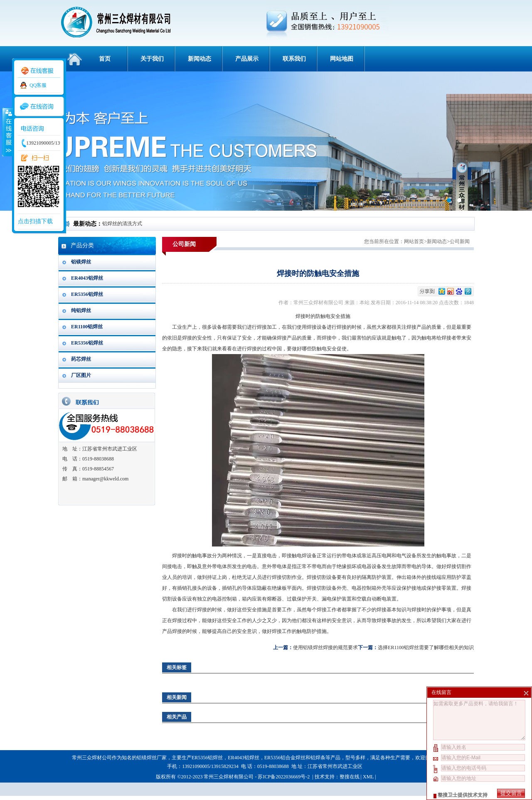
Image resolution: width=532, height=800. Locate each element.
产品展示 (247, 59)
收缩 (7, 132)
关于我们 (152, 59)
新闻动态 (199, 59)
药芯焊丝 (81, 359)
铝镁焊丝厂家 (152, 758)
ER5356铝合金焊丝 (285, 758)
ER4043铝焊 (241, 758)
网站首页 (414, 241)
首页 (105, 59)
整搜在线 (350, 777)
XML (368, 777)
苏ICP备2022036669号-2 (284, 777)
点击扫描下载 (35, 221)
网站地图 (342, 59)
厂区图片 (81, 375)
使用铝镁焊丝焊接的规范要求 (325, 647)
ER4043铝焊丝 (87, 278)
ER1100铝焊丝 (87, 327)
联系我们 (294, 59)
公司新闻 (460, 241)
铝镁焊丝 (81, 262)
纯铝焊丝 (81, 310)
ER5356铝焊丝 (87, 294)
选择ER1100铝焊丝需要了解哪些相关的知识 (426, 647)
